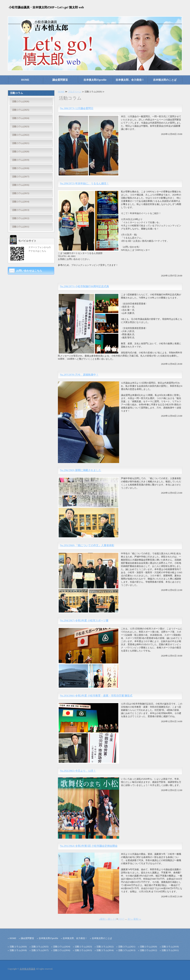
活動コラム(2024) (21, 118)
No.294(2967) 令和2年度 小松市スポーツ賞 (84, 621)
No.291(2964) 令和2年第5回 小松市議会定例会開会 (89, 846)
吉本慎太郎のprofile (95, 80)
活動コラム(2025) (21, 110)
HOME (25, 80)
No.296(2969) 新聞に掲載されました (81, 470)
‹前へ (110, 919)
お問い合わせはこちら (29, 271)
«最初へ (103, 919)
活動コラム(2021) (21, 143)
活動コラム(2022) (21, 135)
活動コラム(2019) (21, 160)
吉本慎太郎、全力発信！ (130, 80)
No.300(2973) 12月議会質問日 (77, 108)
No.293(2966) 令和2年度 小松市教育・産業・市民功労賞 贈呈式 (96, 696)
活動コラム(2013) (21, 210)
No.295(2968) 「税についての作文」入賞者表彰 (87, 545)
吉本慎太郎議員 (27, 969)
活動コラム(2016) (21, 185)
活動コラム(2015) (21, 193)
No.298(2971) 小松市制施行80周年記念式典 (84, 287)
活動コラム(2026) (21, 101)
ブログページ (75, 92)
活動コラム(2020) (21, 152)
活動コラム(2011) (21, 227)
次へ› (130, 919)
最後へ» (137, 919)
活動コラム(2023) (21, 127)
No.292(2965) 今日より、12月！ (78, 771)
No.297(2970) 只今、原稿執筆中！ (79, 375)
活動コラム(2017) (21, 177)
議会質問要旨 (60, 80)
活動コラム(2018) (21, 168)
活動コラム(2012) (21, 218)
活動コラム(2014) (21, 202)
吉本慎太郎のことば (165, 80)
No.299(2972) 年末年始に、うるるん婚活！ (84, 184)
